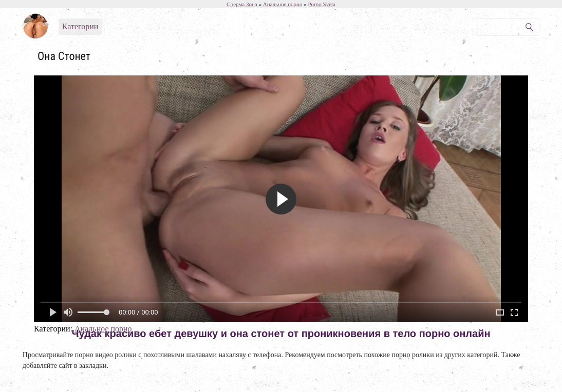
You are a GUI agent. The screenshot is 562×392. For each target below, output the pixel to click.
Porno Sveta (322, 4)
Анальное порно (103, 329)
